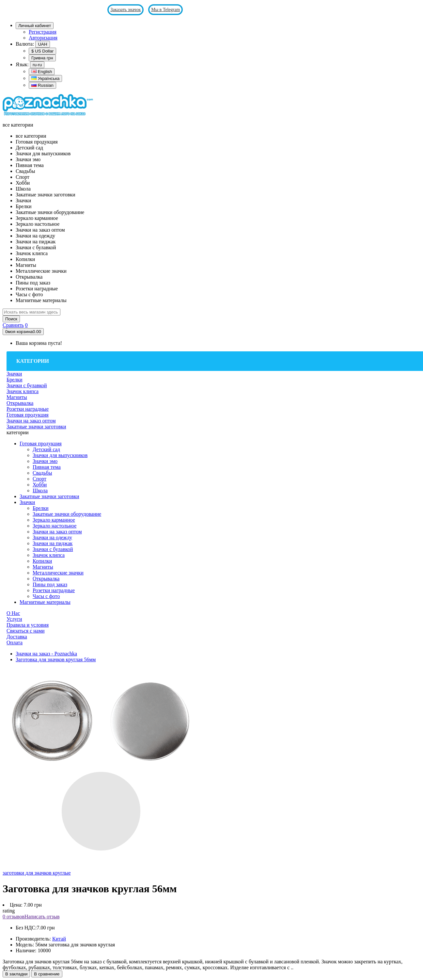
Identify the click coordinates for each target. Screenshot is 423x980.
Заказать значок (125, 10)
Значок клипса (49, 555)
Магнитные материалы (45, 602)
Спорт (39, 479)
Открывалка (46, 579)
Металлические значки (58, 573)
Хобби (40, 485)
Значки (27, 502)
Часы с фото (46, 596)
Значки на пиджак (53, 543)
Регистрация (43, 32)
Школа (40, 490)
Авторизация (43, 38)
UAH (42, 44)
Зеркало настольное (55, 526)
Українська (45, 78)
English (42, 72)
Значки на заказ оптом (57, 532)
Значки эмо (45, 461)
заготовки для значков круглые (37, 873)
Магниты (43, 567)
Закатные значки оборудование (67, 514)
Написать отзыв (42, 917)
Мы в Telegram (165, 10)
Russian (42, 85)
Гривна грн (42, 58)
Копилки (42, 561)
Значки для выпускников (60, 455)
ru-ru (37, 65)
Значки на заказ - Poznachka (46, 654)
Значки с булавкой (53, 549)
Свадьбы (42, 473)
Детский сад (46, 449)
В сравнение (47, 974)
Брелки (41, 508)
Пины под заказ (50, 584)
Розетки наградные (54, 590)
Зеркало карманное (54, 520)
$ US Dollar (42, 51)
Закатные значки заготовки (49, 496)
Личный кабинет (35, 26)
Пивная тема (47, 467)
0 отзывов (14, 917)
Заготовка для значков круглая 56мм (56, 659)
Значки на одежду (52, 537)
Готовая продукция (41, 444)
